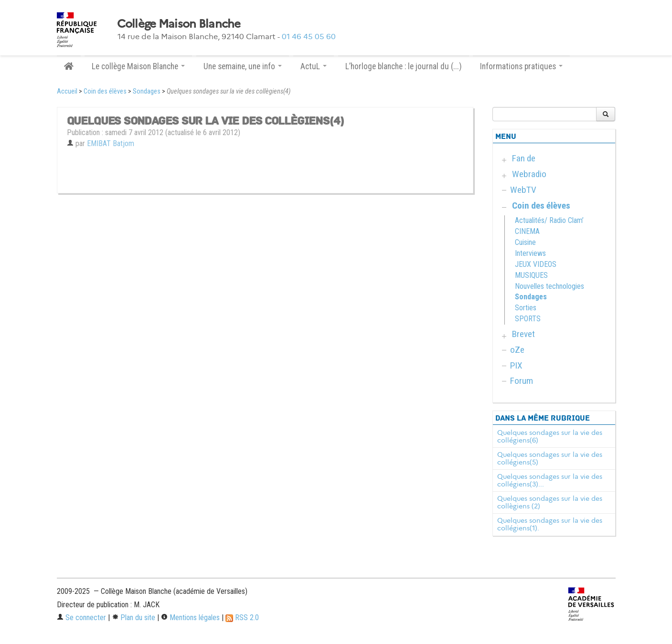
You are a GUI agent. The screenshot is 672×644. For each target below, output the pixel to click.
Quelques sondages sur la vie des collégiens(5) (550, 458)
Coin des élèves (105, 91)
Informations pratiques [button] (521, 66)
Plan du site (133, 618)
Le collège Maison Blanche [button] (138, 66)
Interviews (530, 253)
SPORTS (528, 319)
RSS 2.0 (242, 618)
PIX (516, 365)
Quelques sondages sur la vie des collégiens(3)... (550, 480)
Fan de (524, 158)
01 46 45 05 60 (309, 37)
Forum (522, 381)
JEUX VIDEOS (536, 264)
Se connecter (81, 618)
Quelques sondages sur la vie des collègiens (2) (550, 502)
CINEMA (527, 231)
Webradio (529, 174)
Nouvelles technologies (549, 286)
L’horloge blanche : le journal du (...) (404, 66)
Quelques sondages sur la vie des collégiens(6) (550, 436)
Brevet (523, 334)
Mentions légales (190, 618)
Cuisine (525, 242)
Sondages (147, 91)
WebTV (523, 190)
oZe (517, 350)
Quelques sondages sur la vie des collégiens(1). (550, 524)
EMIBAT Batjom (111, 143)
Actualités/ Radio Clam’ (549, 220)
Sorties (526, 308)
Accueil (67, 91)
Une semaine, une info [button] (243, 66)
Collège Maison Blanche (179, 24)
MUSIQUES (531, 275)
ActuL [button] (314, 66)
